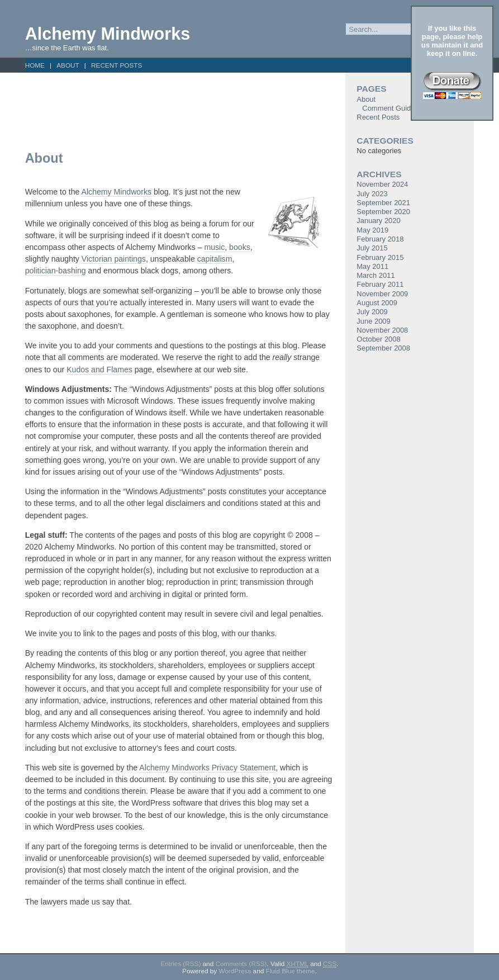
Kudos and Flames (99, 370)
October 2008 (378, 339)
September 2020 (383, 212)
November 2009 (382, 294)
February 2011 (380, 284)
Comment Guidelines (396, 108)
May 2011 (372, 266)
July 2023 (372, 194)
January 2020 (378, 221)
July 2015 (372, 248)
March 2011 (376, 275)
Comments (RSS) (241, 964)
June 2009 (373, 321)
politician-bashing (56, 271)
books (240, 247)
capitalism (215, 259)
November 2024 (382, 184)
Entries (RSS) (180, 964)
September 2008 (383, 348)
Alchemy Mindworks (108, 34)
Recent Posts (117, 65)
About (68, 65)
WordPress (235, 971)
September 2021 (383, 203)
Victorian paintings (114, 259)
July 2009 (372, 312)
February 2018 (380, 239)
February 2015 (380, 257)
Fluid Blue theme (290, 971)
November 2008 (382, 330)
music (214, 247)
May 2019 (372, 230)
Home (35, 65)
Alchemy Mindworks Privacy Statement (207, 768)
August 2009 (377, 303)
